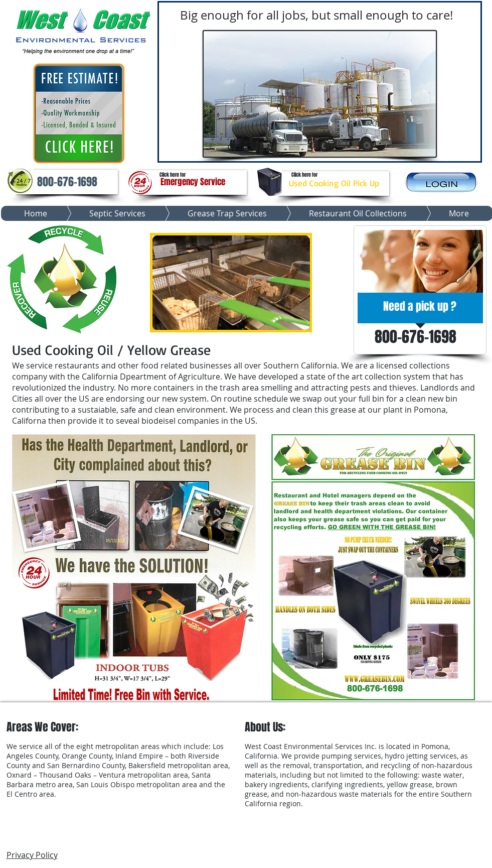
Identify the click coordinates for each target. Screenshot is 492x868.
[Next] (473, 82)
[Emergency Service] (193, 182)
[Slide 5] (338, 151)
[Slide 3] (320, 151)
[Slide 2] (312, 151)
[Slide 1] (294, 151)
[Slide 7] (346, 151)
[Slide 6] (303, 151)
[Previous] (167, 82)
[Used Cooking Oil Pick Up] (334, 183)
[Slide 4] (329, 151)
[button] (67, 182)
